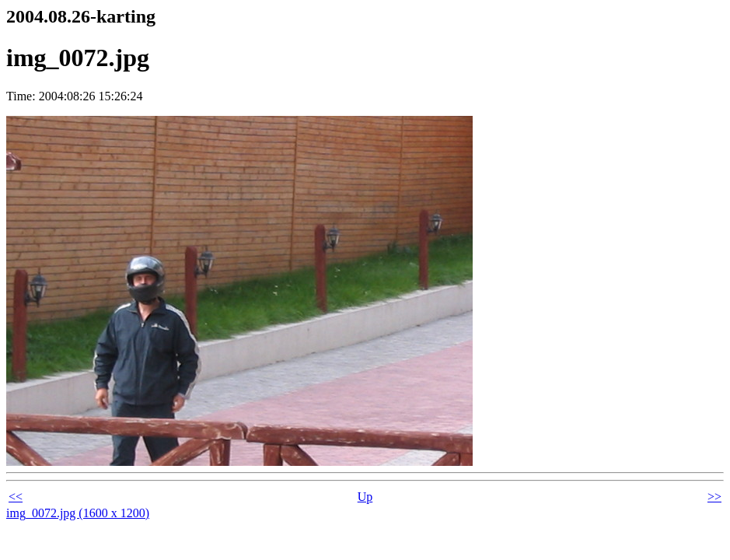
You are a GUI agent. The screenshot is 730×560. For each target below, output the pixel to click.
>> (714, 497)
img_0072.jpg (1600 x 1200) (78, 513)
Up (365, 497)
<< (16, 497)
